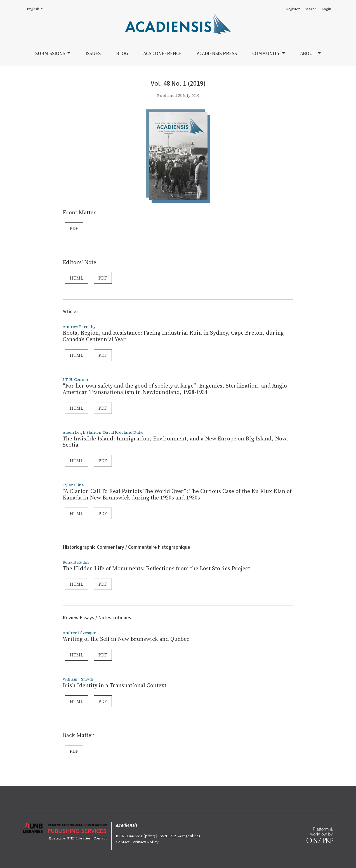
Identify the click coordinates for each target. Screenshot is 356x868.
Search (311, 9)
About (309, 54)
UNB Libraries (79, 838)
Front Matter (79, 212)
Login (326, 9)
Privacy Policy (146, 842)
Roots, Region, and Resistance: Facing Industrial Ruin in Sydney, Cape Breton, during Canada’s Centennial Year (173, 336)
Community (267, 54)
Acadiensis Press (217, 54)
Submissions (51, 54)
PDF (74, 228)
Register (293, 9)
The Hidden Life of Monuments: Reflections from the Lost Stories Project (156, 568)
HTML (76, 278)
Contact (100, 838)
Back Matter (78, 735)
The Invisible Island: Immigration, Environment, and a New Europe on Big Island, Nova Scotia (175, 442)
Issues (93, 54)
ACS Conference (163, 54)
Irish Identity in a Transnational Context (115, 685)
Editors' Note (79, 262)
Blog (122, 54)
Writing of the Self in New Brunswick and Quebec (126, 639)
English (36, 9)
